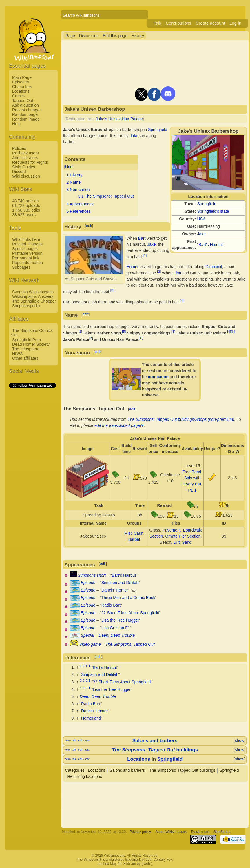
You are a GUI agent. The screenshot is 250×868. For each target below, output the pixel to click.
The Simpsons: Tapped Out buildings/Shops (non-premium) (181, 419)
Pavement (172, 530)
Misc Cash (134, 533)
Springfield (207, 204)
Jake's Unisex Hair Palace (119, 119)
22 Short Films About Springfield (130, 613)
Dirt (177, 542)
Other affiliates (25, 358)
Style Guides (24, 167)
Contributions (178, 23)
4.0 (82, 688)
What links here (26, 239)
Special (87, 635)
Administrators (25, 158)
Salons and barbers (155, 741)
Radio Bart (111, 605)
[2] (159, 271)
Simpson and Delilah (120, 583)
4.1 (88, 688)
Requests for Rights (30, 162)
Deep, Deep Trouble (117, 635)
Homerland (91, 718)
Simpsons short (92, 575)
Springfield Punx (27, 340)
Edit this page (115, 36)
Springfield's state (213, 211)
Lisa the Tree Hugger (120, 620)
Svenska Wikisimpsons (33, 292)
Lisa (178, 273)
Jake (202, 234)
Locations (21, 91)
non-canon (158, 377)
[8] (141, 338)
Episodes (21, 82)
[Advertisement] (32, 476)
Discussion (89, 36)
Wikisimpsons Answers (33, 296)
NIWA (17, 354)
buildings (155, 750)
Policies (19, 148)
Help (16, 124)
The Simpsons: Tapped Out (130, 644)
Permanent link (26, 258)
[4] (182, 300)
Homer (132, 267)
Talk (157, 23)
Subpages (21, 267)
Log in (235, 23)
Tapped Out (23, 101)
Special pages (25, 249)
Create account (210, 23)
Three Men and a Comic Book (128, 598)
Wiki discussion (26, 176)
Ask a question (25, 105)
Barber (134, 539)
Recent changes (27, 110)
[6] (233, 331)
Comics (19, 96)
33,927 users (24, 215)
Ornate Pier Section (183, 536)
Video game (90, 644)
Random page (25, 114)
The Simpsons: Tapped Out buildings (182, 770)
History (138, 36)
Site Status (222, 832)
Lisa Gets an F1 (116, 628)
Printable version (27, 253)
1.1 (88, 666)
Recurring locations (85, 776)
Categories (75, 770)
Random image (26, 119)
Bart (142, 238)
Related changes (27, 244)
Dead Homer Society (31, 344)
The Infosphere (26, 349)
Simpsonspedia (26, 306)
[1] (145, 255)
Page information (28, 263)
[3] (112, 290)
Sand (187, 542)
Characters (22, 87)
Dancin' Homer (115, 590)
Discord (19, 172)
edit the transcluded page (117, 425)
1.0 (82, 666)
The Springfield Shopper (34, 301)
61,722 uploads (26, 205)
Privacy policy (140, 832)
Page (70, 36)
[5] (124, 331)
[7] (91, 338)
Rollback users (25, 153)
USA (201, 219)
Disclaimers (200, 832)
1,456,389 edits (26, 210)
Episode (88, 583)
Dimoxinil (214, 267)
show (239, 740)
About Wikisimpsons (171, 832)
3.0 (82, 680)
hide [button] (69, 167)
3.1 (88, 680)
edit (89, 226)
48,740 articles (25, 201)
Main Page (22, 77)
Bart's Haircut (211, 245)
